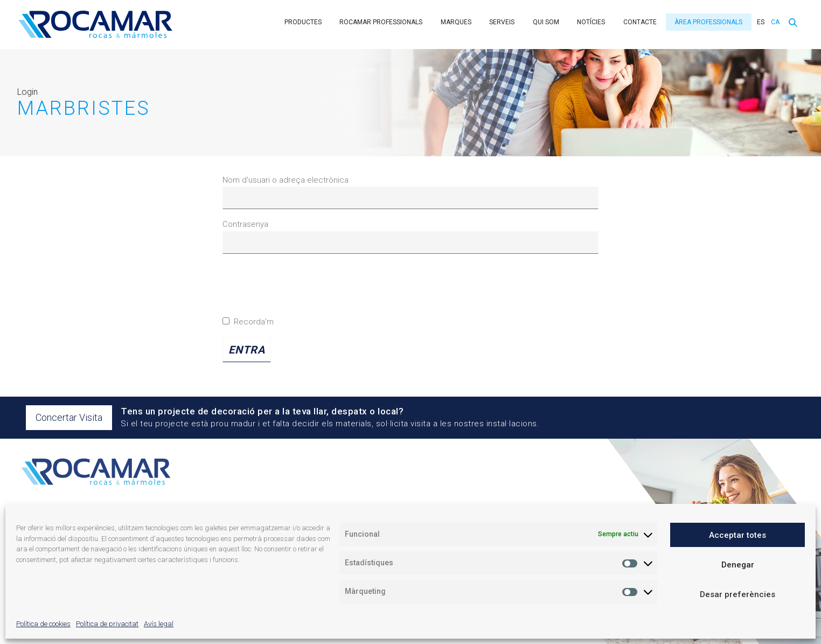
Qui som (546, 22)
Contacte (640, 22)
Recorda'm (248, 322)
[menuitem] (759, 22)
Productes (303, 22)
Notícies (591, 22)
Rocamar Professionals (381, 22)
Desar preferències (737, 594)
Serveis (502, 22)
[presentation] (304, 289)
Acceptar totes (737, 535)
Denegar (738, 565)
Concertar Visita (69, 417)
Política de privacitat (107, 624)
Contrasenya (245, 224)
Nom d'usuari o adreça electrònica (286, 180)
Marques (456, 22)
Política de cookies (43, 624)
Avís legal (159, 624)
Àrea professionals (708, 22)
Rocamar (95, 25)
